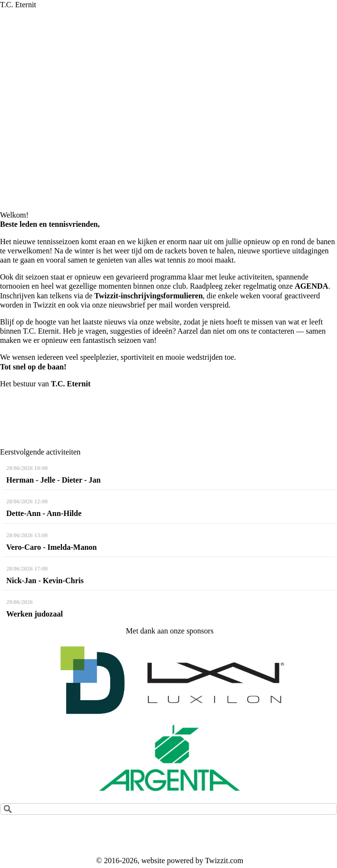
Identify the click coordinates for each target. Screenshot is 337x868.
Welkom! (14, 215)
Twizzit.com (224, 861)
